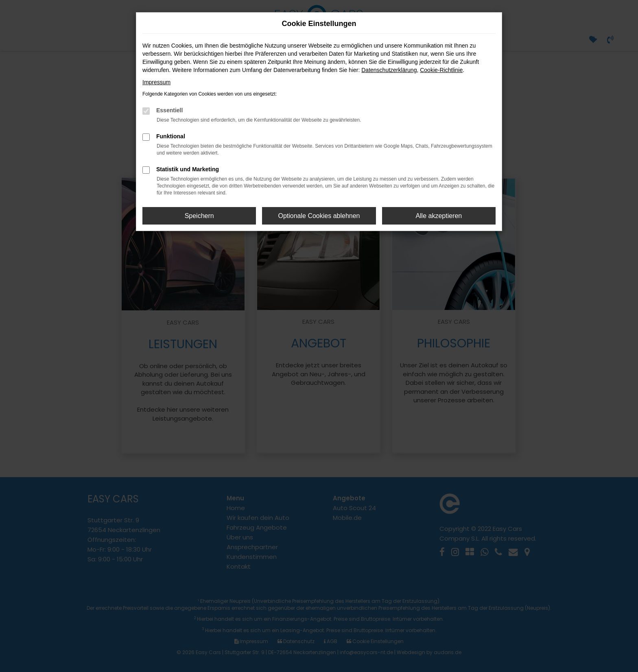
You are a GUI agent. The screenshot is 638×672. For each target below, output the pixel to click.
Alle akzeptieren (439, 216)
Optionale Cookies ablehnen (319, 216)
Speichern (199, 216)
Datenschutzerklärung (389, 70)
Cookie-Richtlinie (441, 70)
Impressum (156, 82)
